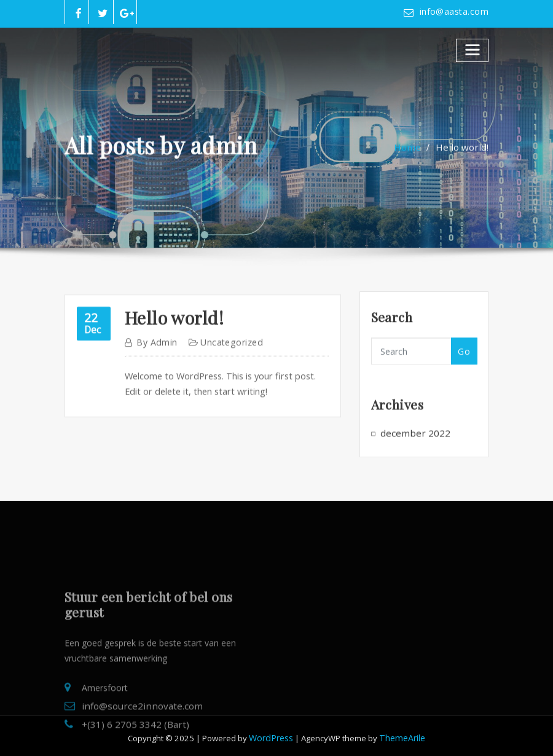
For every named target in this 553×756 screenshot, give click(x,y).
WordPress (273, 733)
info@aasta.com (456, 12)
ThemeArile (401, 733)
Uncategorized (225, 372)
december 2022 (411, 444)
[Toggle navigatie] (473, 49)
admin (155, 372)
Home (415, 156)
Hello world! (465, 156)
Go (464, 366)
